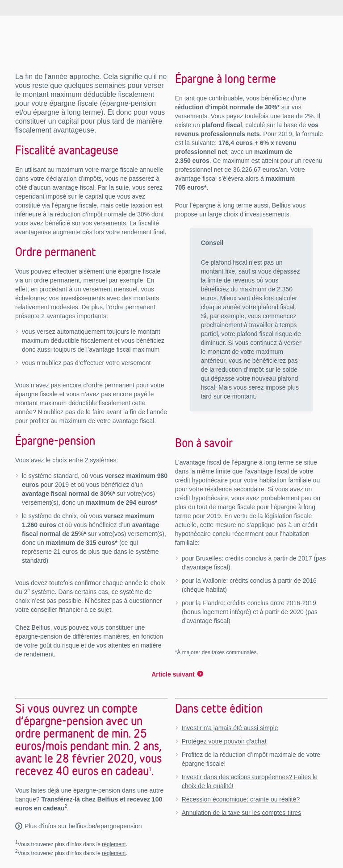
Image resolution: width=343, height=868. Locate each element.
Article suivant (173, 674)
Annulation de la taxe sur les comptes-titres (242, 813)
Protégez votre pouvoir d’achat (224, 741)
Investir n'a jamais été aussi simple (230, 728)
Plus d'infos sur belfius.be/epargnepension (83, 826)
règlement (114, 844)
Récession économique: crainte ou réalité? (241, 799)
